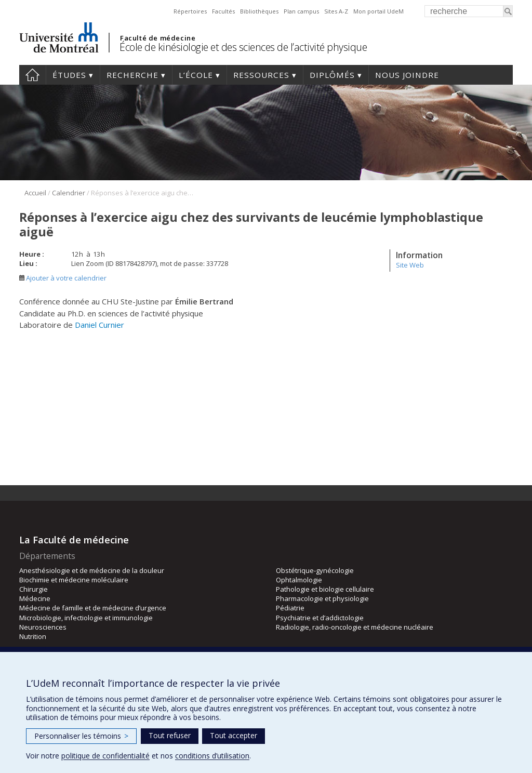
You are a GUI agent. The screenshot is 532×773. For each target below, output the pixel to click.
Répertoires (190, 11)
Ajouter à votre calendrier (63, 278)
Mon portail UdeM (378, 11)
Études (69, 75)
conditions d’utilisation (212, 756)
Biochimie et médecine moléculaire (74, 580)
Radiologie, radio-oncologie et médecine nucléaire (355, 627)
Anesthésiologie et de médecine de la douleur (92, 570)
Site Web (410, 265)
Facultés (223, 11)
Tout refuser (170, 735)
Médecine (35, 598)
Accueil (32, 75)
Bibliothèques (259, 11)
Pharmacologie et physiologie (322, 598)
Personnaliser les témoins (81, 736)
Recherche (132, 75)
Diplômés (332, 75)
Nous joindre (407, 75)
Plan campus (301, 11)
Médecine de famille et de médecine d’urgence (93, 608)
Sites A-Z (336, 11)
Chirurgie (34, 589)
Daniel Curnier (99, 325)
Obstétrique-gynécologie (315, 570)
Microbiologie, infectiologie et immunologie (86, 618)
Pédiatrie (290, 608)
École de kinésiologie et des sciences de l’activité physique (243, 47)
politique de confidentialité (105, 756)
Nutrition (33, 636)
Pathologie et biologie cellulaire (325, 589)
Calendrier (69, 193)
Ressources (261, 75)
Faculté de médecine (158, 38)
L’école (196, 75)
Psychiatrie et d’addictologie (320, 618)
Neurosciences (43, 627)
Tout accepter (234, 735)
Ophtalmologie (299, 580)
